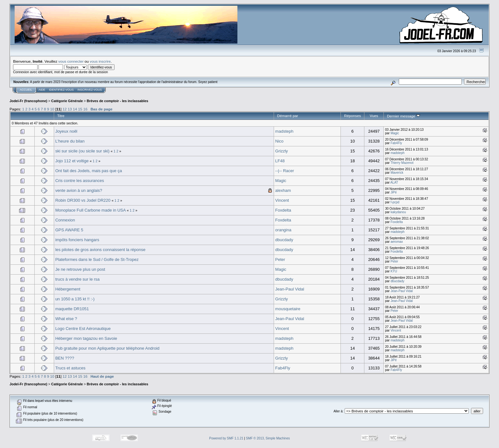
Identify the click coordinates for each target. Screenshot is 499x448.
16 (85, 109)
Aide (42, 90)
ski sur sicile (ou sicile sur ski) (82, 151)
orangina (283, 230)
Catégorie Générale (67, 101)
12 (65, 109)
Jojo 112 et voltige (72, 161)
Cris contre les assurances (80, 181)
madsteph (284, 131)
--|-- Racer (285, 171)
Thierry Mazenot (402, 163)
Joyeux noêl (66, 131)
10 (52, 109)
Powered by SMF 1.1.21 (226, 438)
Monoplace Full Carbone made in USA (91, 210)
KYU (394, 271)
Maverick (397, 173)
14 (75, 109)
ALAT (394, 182)
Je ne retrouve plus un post (80, 269)
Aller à (338, 411)
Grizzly (282, 151)
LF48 (280, 161)
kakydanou (398, 212)
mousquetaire (288, 309)
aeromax (397, 242)
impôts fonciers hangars (77, 240)
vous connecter (71, 61)
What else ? (66, 319)
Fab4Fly (396, 143)
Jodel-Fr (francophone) (28, 101)
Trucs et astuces (70, 368)
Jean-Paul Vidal (290, 289)
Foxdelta (283, 210)
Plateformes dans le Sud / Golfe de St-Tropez (97, 259)
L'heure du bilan (70, 141)
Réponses (352, 116)
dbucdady (284, 240)
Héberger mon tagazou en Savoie (86, 338)
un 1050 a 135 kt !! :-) (75, 299)
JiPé (394, 192)
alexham (283, 190)
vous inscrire (100, 61)
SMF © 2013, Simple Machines (268, 438)
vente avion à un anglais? (79, 190)
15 (80, 109)
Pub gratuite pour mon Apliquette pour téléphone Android (107, 348)
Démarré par (288, 116)
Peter (280, 259)
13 (70, 109)
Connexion (65, 220)
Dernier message (404, 116)
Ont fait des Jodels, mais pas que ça (89, 171)
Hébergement (68, 289)
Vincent (282, 200)
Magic (395, 133)
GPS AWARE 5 (69, 230)
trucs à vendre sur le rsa (77, 279)
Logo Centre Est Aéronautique (83, 329)
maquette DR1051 (72, 309)
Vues (374, 116)
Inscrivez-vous (90, 90)
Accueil (26, 90)
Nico (279, 141)
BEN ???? (65, 358)
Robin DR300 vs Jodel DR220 (83, 200)
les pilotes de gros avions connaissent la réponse (100, 250)
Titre (61, 116)
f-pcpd (395, 202)
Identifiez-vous (61, 90)
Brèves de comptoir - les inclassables (118, 101)
